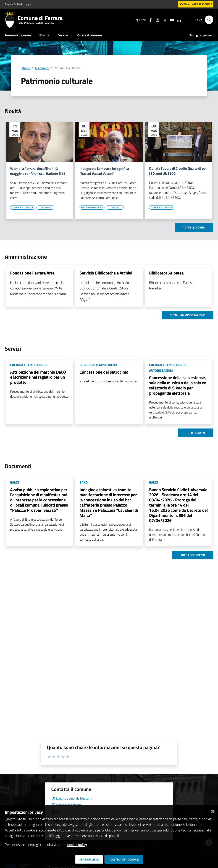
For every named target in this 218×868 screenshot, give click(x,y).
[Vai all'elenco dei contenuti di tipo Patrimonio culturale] (23, 207)
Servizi (63, 35)
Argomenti (42, 68)
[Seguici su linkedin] (178, 20)
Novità (44, 35)
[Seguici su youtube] (170, 20)
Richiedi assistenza (66, 805)
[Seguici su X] (163, 20)
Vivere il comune (89, 35)
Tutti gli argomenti (201, 35)
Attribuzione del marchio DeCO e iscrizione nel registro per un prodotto (38, 377)
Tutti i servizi (195, 433)
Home (26, 68)
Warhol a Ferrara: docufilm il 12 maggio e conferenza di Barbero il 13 (38, 171)
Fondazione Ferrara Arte (32, 273)
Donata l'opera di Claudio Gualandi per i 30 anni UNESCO (178, 171)
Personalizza (89, 859)
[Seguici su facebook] (149, 20)
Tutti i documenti (193, 555)
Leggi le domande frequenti (72, 798)
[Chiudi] (213, 811)
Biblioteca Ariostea (166, 273)
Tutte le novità (194, 227)
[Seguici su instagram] (156, 20)
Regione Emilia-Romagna (18, 4)
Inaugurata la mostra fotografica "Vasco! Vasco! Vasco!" (104, 171)
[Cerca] (209, 20)
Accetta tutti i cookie (124, 859)
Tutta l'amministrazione (187, 315)
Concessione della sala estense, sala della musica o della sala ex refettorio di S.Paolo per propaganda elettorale (178, 385)
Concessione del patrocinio (104, 372)
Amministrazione (18, 35)
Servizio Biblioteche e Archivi (106, 273)
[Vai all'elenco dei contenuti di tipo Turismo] (45, 207)
